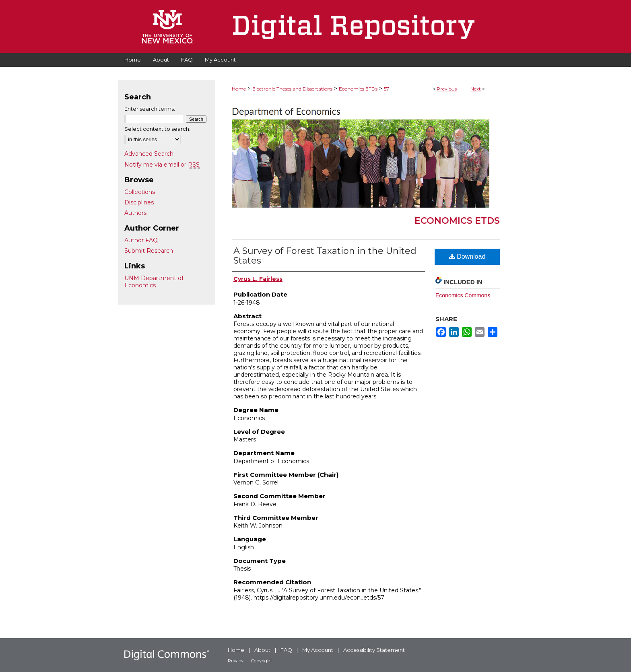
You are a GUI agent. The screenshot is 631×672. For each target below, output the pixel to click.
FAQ (286, 650)
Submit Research (149, 251)
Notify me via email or (162, 165)
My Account (318, 650)
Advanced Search (149, 154)
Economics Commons (463, 295)
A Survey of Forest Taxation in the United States (325, 256)
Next (476, 89)
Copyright (262, 661)
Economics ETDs (358, 89)
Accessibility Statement (374, 650)
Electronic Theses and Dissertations (292, 89)
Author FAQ (141, 240)
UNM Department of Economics (154, 282)
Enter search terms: (150, 109)
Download (467, 257)
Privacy (236, 661)
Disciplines (139, 202)
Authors (135, 213)
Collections (140, 192)
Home (239, 89)
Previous (447, 89)
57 (387, 89)
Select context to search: (157, 129)
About (262, 650)
